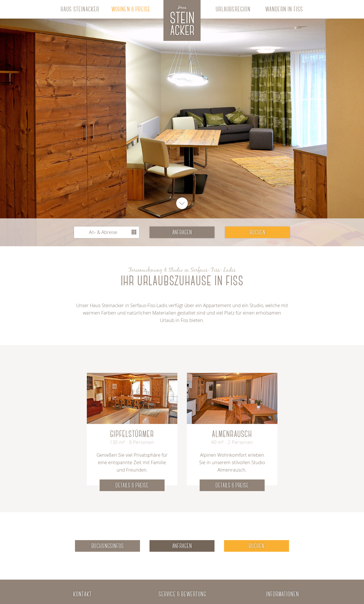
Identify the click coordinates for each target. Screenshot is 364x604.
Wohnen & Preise (131, 9)
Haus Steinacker (80, 9)
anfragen (182, 232)
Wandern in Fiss (284, 9)
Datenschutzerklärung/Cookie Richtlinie (286, 571)
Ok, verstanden (269, 583)
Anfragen (182, 546)
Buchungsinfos (108, 546)
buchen (257, 232)
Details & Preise (132, 485)
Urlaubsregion (233, 9)
